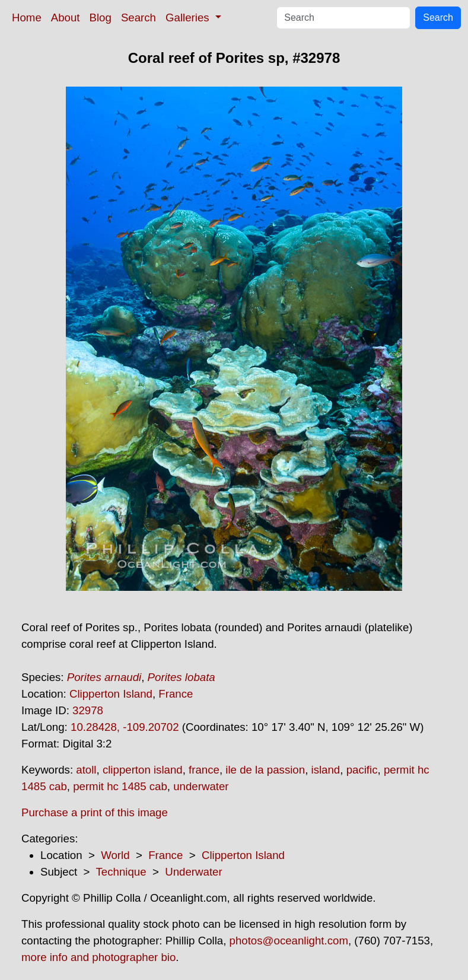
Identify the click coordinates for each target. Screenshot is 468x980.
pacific (362, 770)
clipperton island (143, 770)
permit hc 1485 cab (120, 786)
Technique (121, 872)
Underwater (193, 872)
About (66, 17)
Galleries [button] (189, 17)
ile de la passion (265, 770)
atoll (86, 770)
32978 (88, 710)
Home (27, 17)
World (115, 855)
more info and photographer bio (98, 957)
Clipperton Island (111, 694)
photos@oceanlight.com (289, 941)
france (204, 770)
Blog (101, 17)
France (176, 694)
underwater (201, 786)
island (326, 770)
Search (139, 17)
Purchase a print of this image (95, 812)
